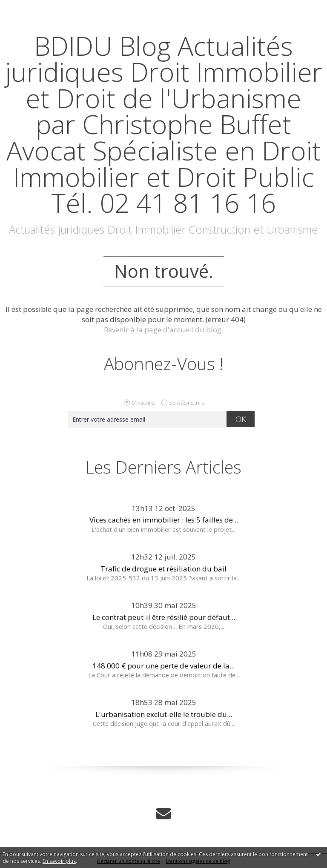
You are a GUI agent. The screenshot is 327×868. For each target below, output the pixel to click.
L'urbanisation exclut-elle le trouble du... (164, 714)
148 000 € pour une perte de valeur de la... (163, 666)
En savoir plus (59, 861)
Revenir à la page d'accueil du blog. (163, 330)
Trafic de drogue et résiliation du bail (163, 569)
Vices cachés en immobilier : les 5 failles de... (164, 520)
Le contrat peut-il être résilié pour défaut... (164, 617)
